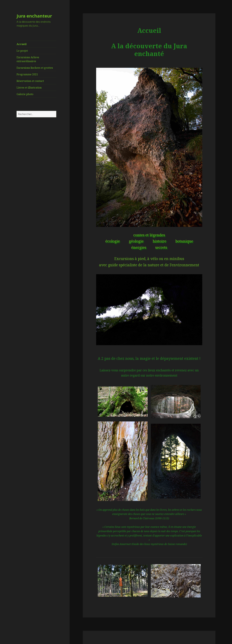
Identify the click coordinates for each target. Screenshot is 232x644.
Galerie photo (25, 94)
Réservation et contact (30, 81)
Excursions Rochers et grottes (35, 68)
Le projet (22, 51)
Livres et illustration (29, 88)
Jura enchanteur (34, 16)
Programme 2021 (27, 74)
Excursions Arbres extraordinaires (28, 59)
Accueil (22, 44)
